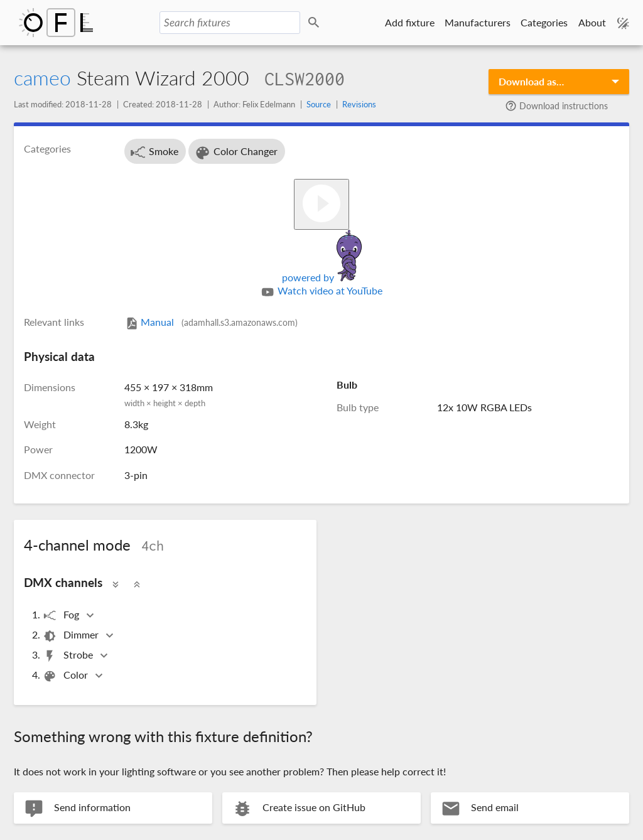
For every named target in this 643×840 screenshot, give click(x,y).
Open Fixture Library (56, 23)
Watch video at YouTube (321, 292)
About (592, 22)
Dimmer (72, 636)
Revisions (359, 104)
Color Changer (236, 153)
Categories (544, 22)
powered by (322, 277)
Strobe (69, 656)
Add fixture (410, 22)
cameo (42, 78)
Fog (62, 616)
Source (319, 104)
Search (316, 23)
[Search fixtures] (230, 23)
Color (66, 676)
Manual (211, 322)
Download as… (531, 81)
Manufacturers (478, 22)
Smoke (154, 153)
